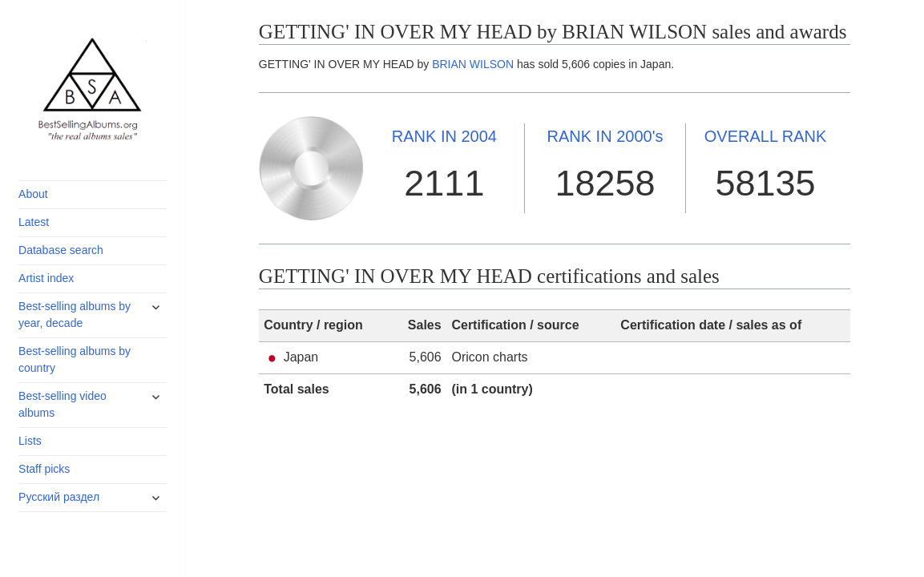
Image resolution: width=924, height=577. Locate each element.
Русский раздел (59, 497)
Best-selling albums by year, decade (75, 315)
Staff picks (44, 469)
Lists (30, 441)
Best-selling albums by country (75, 359)
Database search (61, 250)
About (33, 194)
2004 (444, 136)
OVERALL (766, 136)
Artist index (46, 278)
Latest (34, 222)
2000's (605, 136)
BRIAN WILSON (473, 64)
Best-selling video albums (63, 404)
